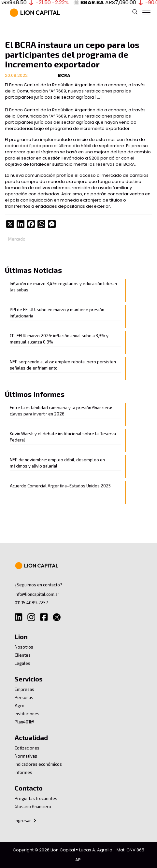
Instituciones (27, 714)
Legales (22, 663)
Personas (24, 697)
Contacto (29, 788)
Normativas (26, 756)
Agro (20, 706)
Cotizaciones (27, 748)
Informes (23, 772)
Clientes (23, 655)
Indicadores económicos (38, 764)
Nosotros (24, 647)
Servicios (29, 679)
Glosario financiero (33, 806)
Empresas (24, 689)
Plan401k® (25, 722)
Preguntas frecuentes (36, 798)
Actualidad (31, 737)
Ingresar (26, 820)
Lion (21, 637)
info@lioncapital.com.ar (37, 594)
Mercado (17, 239)
